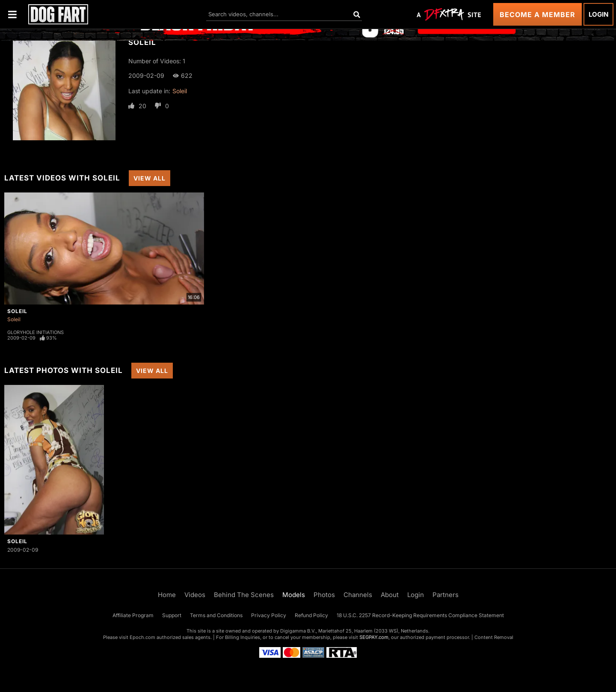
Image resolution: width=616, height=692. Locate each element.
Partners (446, 595)
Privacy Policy (269, 615)
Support (172, 615)
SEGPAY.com (374, 637)
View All (150, 178)
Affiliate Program (133, 615)
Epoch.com (142, 637)
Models (294, 595)
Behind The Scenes (244, 595)
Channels (358, 595)
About (390, 595)
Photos (324, 595)
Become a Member (538, 15)
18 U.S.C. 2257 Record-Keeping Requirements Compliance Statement (420, 615)
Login (598, 14)
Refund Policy (311, 615)
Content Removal (494, 637)
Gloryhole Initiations (36, 332)
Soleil (180, 91)
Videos (195, 595)
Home (167, 595)
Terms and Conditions (216, 615)
